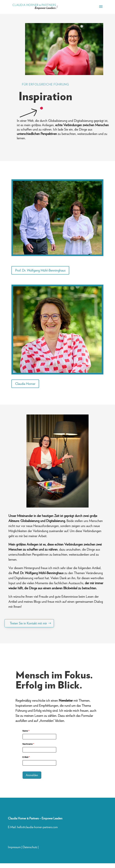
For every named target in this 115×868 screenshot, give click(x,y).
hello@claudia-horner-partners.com (38, 827)
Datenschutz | (31, 847)
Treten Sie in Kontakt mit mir (28, 623)
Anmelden (32, 775)
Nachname (28, 744)
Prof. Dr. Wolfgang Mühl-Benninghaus (40, 270)
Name (26, 731)
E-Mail (26, 757)
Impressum (14, 847)
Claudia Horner (25, 384)
